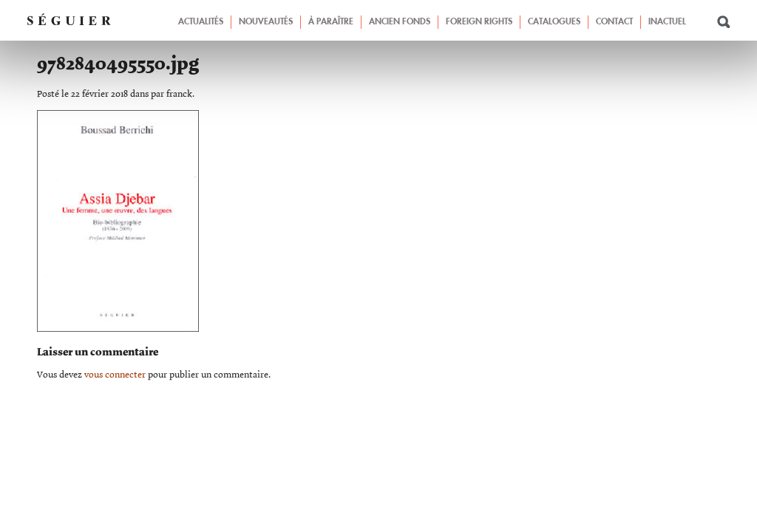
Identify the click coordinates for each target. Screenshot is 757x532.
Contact (614, 22)
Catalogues (554, 22)
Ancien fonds (400, 22)
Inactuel (667, 22)
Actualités (201, 22)
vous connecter (115, 375)
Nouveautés (266, 22)
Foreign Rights (479, 22)
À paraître (331, 22)
